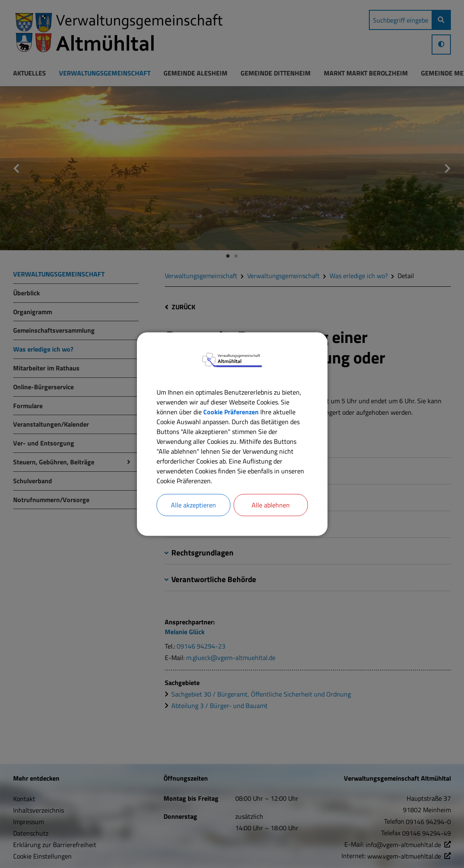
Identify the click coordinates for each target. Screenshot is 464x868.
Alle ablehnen (271, 505)
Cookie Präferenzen (231, 412)
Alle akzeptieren (193, 505)
